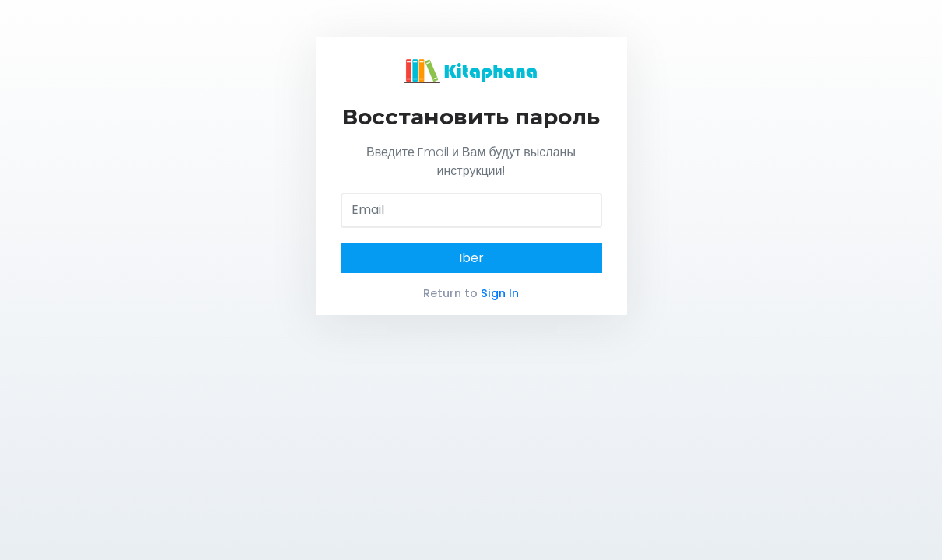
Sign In (500, 293)
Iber (471, 258)
